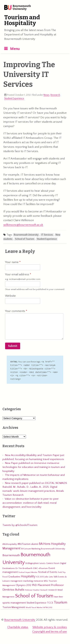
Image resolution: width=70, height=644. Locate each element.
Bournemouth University (18, 8)
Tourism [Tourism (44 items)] (61, 601)
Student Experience (14, 98)
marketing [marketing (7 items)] (28, 580)
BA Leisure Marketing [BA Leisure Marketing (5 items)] (31, 548)
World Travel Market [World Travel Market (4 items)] (34, 606)
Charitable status (18, 626)
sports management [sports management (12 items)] (14, 602)
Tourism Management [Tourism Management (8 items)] (14, 606)
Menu (15, 49)
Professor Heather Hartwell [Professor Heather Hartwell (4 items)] (36, 589)
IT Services (47, 235)
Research (55, 95)
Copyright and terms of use (50, 631)
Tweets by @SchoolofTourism (20, 524)
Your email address (23, 277)
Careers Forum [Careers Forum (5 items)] (53, 562)
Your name (13, 262)
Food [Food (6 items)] (5, 576)
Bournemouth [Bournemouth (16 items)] (11, 554)
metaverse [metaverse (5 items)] (38, 580)
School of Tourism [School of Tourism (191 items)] (34, 595)
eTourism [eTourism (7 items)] (43, 567)
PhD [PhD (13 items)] (34, 584)
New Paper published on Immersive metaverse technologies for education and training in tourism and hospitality (34, 466)
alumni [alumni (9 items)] (35, 543)
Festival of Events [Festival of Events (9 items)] (48, 571)
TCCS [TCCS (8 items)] (50, 602)
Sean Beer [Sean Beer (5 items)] (59, 596)
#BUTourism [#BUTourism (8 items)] (24, 543)
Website (10, 296)
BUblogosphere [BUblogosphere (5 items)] (32, 562)
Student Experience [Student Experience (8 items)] (36, 602)
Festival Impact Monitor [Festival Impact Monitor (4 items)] (28, 571)
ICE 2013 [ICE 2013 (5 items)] (40, 576)
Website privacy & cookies (50, 626)
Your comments (16, 311)
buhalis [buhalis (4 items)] (42, 562)
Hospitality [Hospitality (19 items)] (28, 575)
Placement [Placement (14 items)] (44, 584)
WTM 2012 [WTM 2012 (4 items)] (48, 606)
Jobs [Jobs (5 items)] (46, 576)
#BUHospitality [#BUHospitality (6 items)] (10, 543)
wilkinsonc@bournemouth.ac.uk (23, 225)
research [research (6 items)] (52, 589)
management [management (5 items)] (16, 580)
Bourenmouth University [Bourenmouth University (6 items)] (53, 548)
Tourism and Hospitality (22, 20)
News (46, 95)
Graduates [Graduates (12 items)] (14, 576)
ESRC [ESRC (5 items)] (36, 567)
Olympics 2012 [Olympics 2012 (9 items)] (23, 584)
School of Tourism (25, 239)
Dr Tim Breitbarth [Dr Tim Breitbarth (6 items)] (24, 567)
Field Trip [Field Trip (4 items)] (62, 571)
